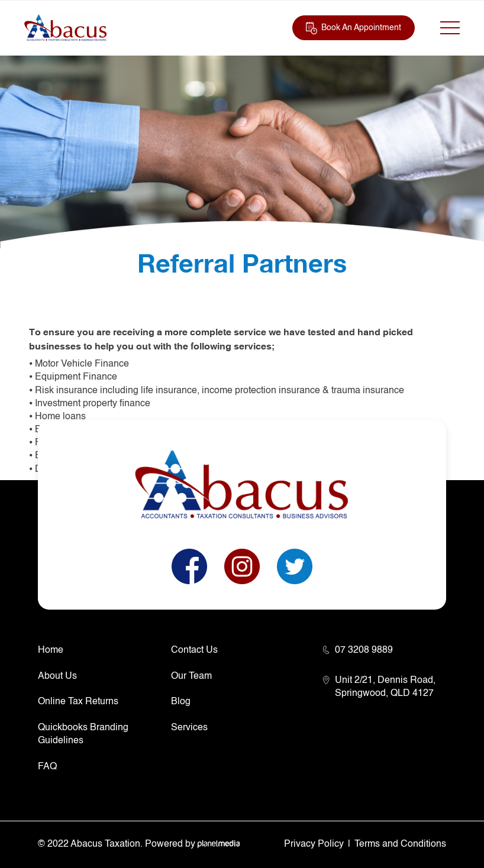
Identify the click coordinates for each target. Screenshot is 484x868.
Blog (181, 702)
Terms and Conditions (400, 844)
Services (189, 728)
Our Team (191, 676)
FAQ (47, 767)
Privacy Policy (314, 844)
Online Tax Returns (78, 702)
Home (51, 650)
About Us (57, 676)
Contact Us (194, 650)
